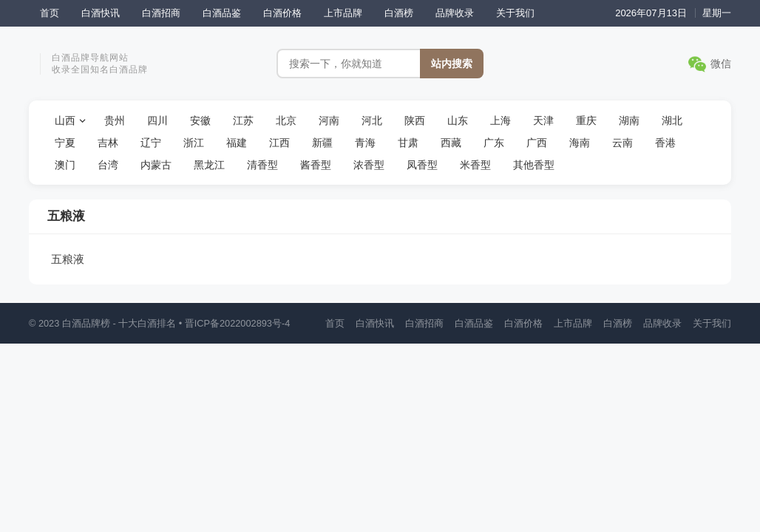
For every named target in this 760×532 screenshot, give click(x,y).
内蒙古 (156, 165)
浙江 (194, 143)
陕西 (415, 120)
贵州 (115, 120)
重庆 (586, 120)
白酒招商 (161, 13)
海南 (580, 143)
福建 (237, 143)
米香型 (475, 165)
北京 (286, 120)
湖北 (672, 120)
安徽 (200, 120)
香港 (665, 143)
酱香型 (316, 165)
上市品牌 (343, 13)
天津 (543, 120)
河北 (372, 120)
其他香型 (534, 165)
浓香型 (369, 165)
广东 (494, 143)
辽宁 (151, 143)
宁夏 (65, 143)
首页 (50, 13)
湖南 (629, 120)
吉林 (108, 143)
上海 (501, 120)
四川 (157, 120)
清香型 (262, 165)
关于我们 (515, 13)
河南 (329, 120)
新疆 (322, 143)
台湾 (108, 165)
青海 (365, 143)
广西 (537, 143)
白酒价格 (282, 13)
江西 (279, 143)
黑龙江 (209, 165)
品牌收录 (455, 13)
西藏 (451, 143)
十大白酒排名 (147, 323)
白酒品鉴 (222, 13)
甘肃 (408, 143)
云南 (622, 143)
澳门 (65, 165)
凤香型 (422, 165)
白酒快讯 (101, 13)
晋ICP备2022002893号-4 (238, 323)
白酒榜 (399, 13)
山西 (65, 120)
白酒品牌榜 (86, 323)
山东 (458, 120)
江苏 (243, 120)
